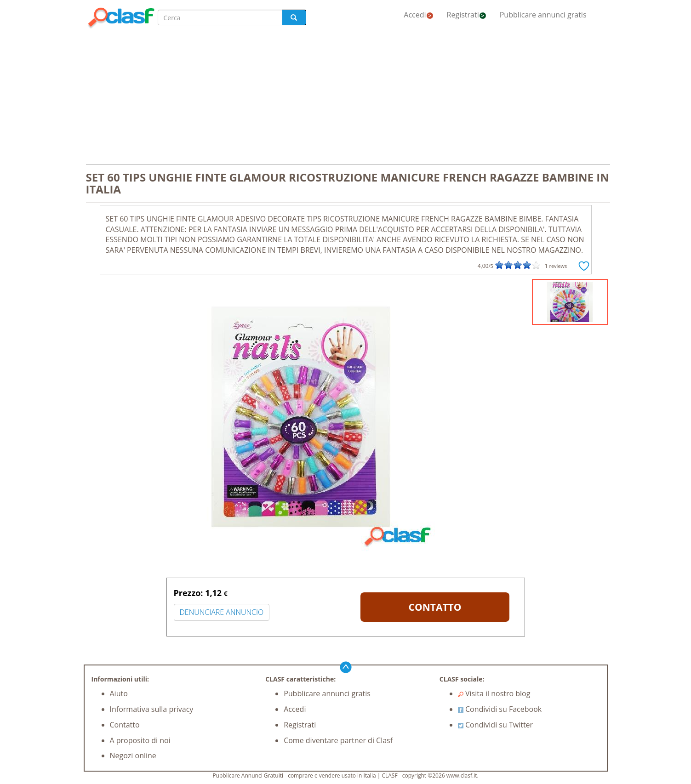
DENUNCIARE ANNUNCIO (222, 612)
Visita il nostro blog (494, 693)
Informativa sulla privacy (152, 709)
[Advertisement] (346, 97)
